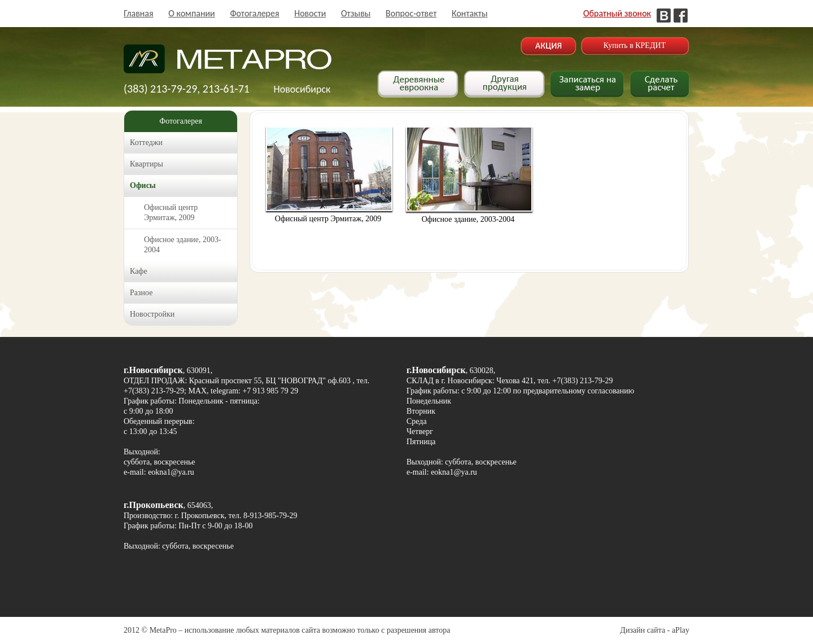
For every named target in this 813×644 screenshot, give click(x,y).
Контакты (470, 13)
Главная (139, 13)
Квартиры (147, 164)
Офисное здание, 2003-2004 (183, 245)
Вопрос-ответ (411, 13)
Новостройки (152, 314)
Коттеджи (146, 143)
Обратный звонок (617, 13)
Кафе (139, 271)
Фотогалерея (254, 13)
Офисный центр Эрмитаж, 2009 (171, 213)
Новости (310, 13)
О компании (192, 13)
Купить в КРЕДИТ (635, 45)
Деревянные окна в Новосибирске (228, 64)
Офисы (143, 185)
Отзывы (356, 13)
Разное (141, 293)
